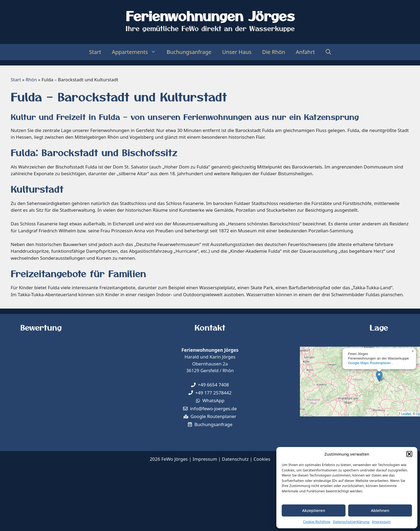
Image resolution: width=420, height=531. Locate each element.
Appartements (137, 52)
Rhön (31, 80)
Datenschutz (235, 459)
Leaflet (406, 414)
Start (95, 52)
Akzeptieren (314, 510)
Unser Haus (237, 52)
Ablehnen (380, 510)
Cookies (262, 459)
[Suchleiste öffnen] (328, 52)
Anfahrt (305, 52)
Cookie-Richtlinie (317, 522)
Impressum (381, 522)
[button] (409, 454)
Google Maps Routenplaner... (371, 363)
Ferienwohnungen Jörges (210, 16)
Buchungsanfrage (189, 52)
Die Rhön (274, 52)
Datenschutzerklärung (351, 522)
